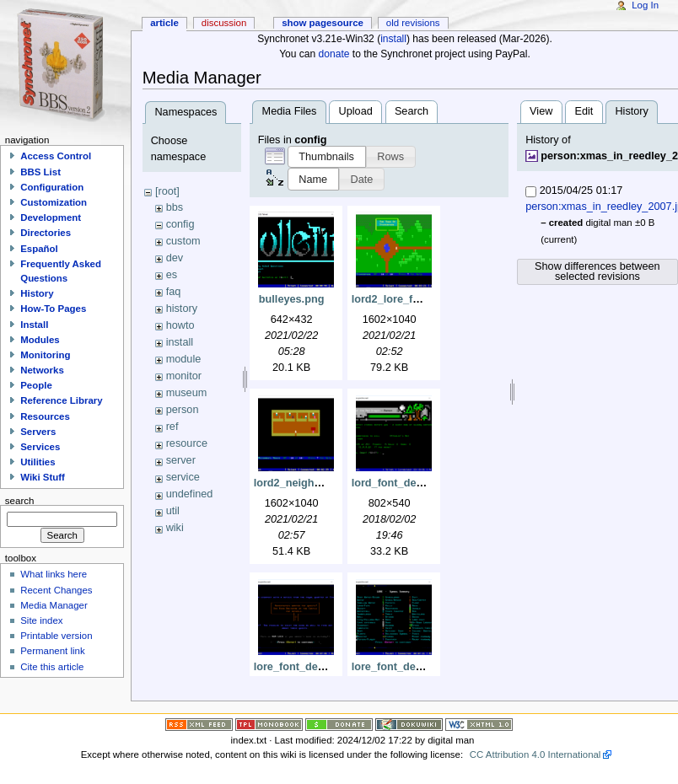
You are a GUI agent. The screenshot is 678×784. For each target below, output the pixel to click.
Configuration (52, 187)
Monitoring (45, 355)
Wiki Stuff (43, 477)
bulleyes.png (292, 299)
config (180, 224)
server (181, 460)
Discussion (224, 23)
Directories (46, 233)
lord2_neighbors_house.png (326, 483)
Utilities (38, 462)
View (541, 111)
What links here (54, 574)
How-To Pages (53, 309)
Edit (584, 111)
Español (39, 249)
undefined (190, 494)
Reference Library (61, 400)
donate (334, 54)
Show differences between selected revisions (597, 272)
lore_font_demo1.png (308, 667)
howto (180, 325)
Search (412, 111)
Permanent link (52, 651)
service (183, 477)
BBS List (40, 172)
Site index (41, 620)
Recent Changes (56, 590)
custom (183, 241)
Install (34, 325)
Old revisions (413, 23)
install (393, 39)
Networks (42, 370)
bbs (175, 207)
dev (175, 258)
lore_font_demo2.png (406, 667)
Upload (356, 111)
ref (172, 427)
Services (40, 447)
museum (187, 393)
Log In (645, 5)
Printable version (56, 636)
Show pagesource (323, 23)
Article (164, 23)
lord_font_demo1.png (406, 483)
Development (51, 217)
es (172, 275)
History (37, 293)
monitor (184, 376)
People (36, 385)
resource (187, 443)
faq (174, 292)
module (184, 359)
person (183, 410)
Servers (38, 432)
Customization (54, 202)
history (182, 309)
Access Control (56, 156)
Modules (40, 340)
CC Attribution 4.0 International (535, 754)
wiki (175, 528)
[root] (167, 191)
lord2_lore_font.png (402, 299)
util (173, 511)
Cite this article (52, 667)
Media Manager (54, 605)
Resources (45, 416)
